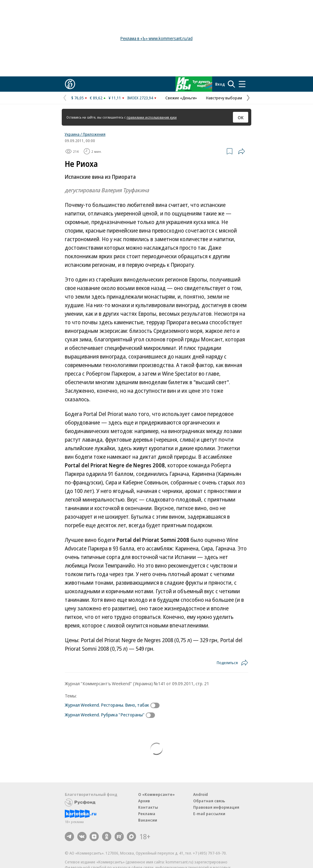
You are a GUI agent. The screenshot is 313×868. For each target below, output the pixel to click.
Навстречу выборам (224, 98)
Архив (144, 801)
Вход (220, 84)
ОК (241, 117)
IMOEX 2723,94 (140, 98)
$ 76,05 (77, 98)
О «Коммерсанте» (156, 794)
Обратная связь (209, 801)
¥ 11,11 (115, 98)
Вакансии (148, 820)
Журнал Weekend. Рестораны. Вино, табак (107, 705)
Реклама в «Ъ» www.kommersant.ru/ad (156, 38)
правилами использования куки (152, 117)
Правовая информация (216, 807)
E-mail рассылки (209, 814)
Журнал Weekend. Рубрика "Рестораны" (105, 715)
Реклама (147, 814)
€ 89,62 (96, 98)
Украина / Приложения (85, 134)
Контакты (148, 807)
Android (201, 794)
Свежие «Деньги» (181, 98)
